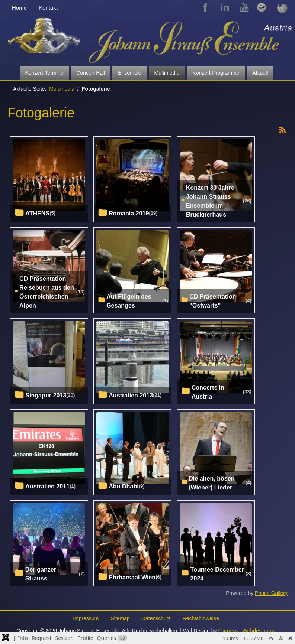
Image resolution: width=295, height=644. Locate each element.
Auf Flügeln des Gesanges (129, 301)
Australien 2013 (131, 395)
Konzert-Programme (216, 73)
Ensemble (129, 73)
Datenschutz (156, 618)
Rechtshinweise (201, 618)
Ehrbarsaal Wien (132, 577)
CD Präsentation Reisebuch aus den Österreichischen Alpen (47, 292)
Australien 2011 (47, 486)
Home (19, 8)
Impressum (86, 618)
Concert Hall (91, 73)
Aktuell (260, 73)
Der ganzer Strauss (41, 574)
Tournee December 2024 (217, 574)
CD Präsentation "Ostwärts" (213, 301)
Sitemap (120, 618)
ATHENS (37, 213)
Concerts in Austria (208, 392)
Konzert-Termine (44, 73)
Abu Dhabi (124, 486)
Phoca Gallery (271, 593)
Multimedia (167, 73)
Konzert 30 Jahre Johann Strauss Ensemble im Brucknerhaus (210, 201)
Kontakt (48, 8)
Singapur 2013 (46, 395)
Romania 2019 (129, 213)
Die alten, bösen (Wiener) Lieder (211, 483)
